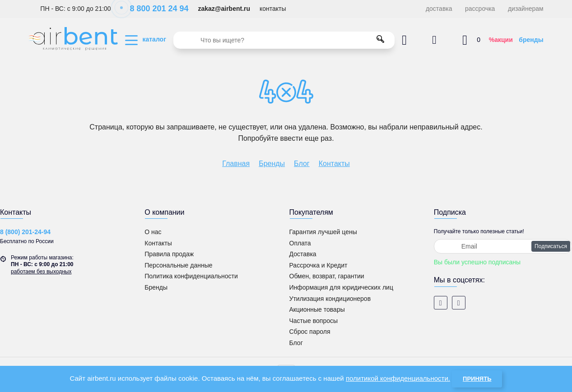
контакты (273, 9)
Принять (477, 379)
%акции (501, 40)
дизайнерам (526, 9)
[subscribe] (503, 246)
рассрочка (480, 9)
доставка (439, 9)
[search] (284, 40)
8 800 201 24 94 (154, 9)
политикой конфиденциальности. (398, 378)
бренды (531, 40)
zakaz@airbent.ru (224, 9)
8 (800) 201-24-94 (25, 232)
